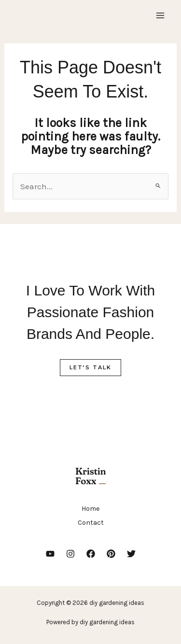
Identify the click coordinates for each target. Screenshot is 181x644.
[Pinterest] (111, 554)
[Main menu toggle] (161, 15)
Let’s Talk (90, 367)
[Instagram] (70, 554)
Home (90, 509)
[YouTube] (50, 554)
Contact (91, 523)
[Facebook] (91, 554)
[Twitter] (131, 554)
